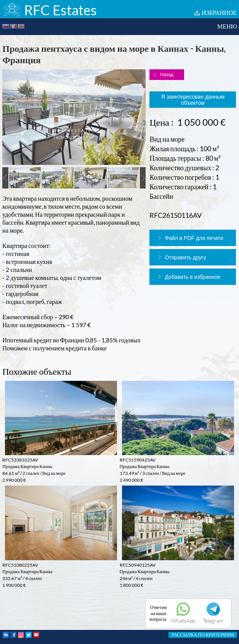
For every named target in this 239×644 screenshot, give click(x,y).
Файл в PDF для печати (194, 238)
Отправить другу (185, 257)
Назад (167, 75)
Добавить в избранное (192, 277)
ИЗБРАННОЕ (219, 12)
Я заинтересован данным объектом (193, 100)
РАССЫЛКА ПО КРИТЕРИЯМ (203, 635)
